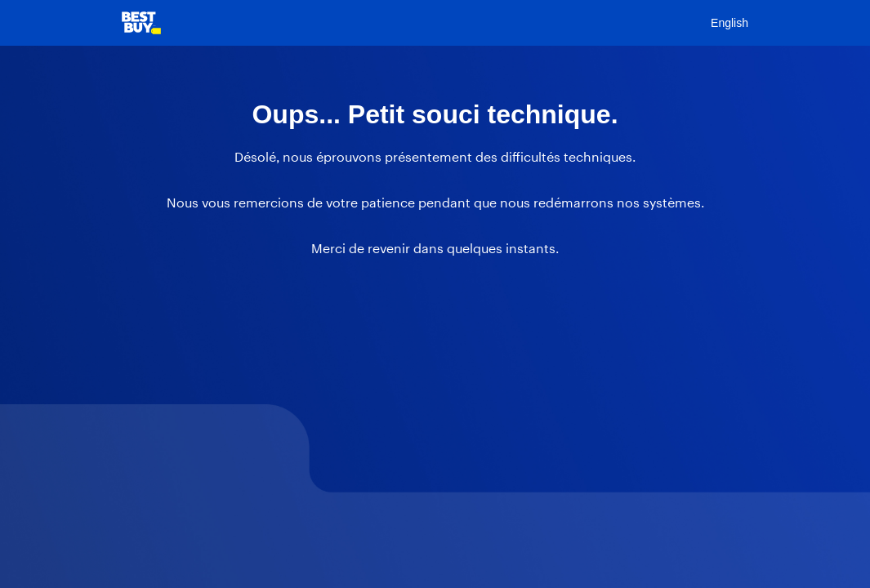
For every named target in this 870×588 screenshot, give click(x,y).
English (729, 23)
